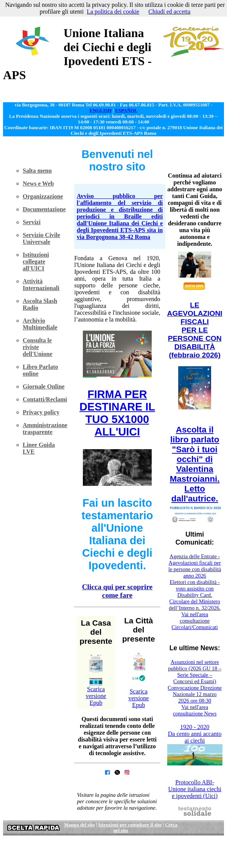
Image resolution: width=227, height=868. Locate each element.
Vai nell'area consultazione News (195, 710)
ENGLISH (100, 111)
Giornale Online (44, 386)
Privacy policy (41, 412)
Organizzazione (43, 196)
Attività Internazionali (41, 285)
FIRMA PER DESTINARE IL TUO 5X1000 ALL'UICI (117, 413)
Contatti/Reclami (45, 399)
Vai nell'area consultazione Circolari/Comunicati (194, 621)
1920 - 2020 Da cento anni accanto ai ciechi (195, 734)
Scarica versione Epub (96, 696)
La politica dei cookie (113, 12)
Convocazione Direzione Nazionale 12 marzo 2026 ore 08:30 (195, 694)
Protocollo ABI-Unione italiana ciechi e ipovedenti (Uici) (194, 789)
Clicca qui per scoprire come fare (117, 591)
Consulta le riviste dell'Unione (37, 347)
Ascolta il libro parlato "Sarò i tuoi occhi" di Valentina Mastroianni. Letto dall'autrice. (195, 464)
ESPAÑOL (126, 111)
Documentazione (44, 209)
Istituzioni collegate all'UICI (36, 261)
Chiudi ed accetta (169, 12)
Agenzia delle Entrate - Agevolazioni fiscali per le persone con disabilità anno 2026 (195, 566)
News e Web (38, 183)
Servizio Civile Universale (41, 238)
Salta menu (37, 171)
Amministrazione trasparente (45, 429)
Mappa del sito (79, 825)
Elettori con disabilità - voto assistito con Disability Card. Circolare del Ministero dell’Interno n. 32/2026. (195, 595)
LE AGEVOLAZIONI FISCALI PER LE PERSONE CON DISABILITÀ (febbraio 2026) (195, 330)
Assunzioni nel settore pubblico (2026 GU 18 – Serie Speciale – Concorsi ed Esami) (195, 672)
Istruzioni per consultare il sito (130, 825)
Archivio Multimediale (40, 324)
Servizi (32, 222)
